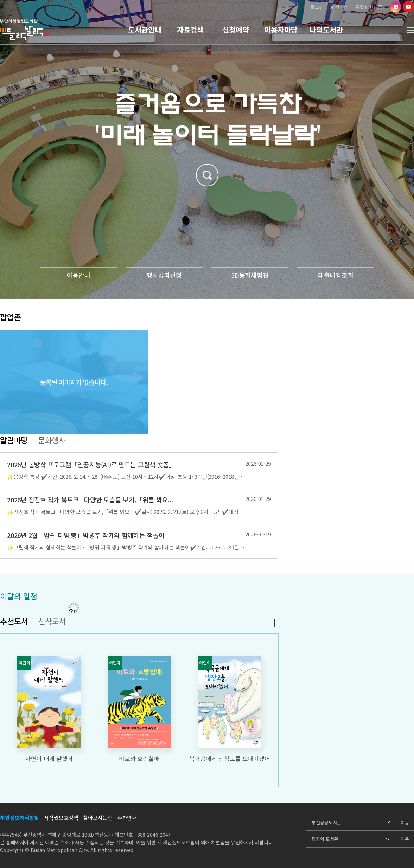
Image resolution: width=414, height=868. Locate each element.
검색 (207, 175)
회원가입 (339, 7)
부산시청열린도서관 (25, 30)
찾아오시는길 (98, 818)
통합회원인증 (369, 7)
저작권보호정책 (61, 818)
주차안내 (127, 818)
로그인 (317, 7)
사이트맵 (410, 30)
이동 (405, 822)
